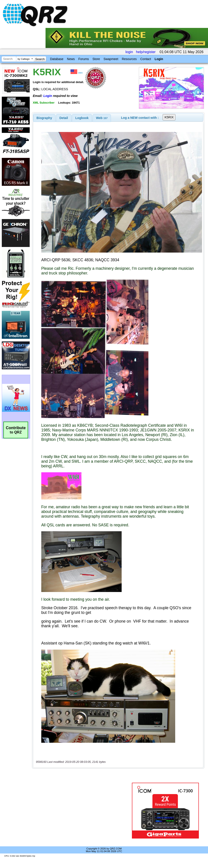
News (71, 59)
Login (159, 59)
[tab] (44, 118)
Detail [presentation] (64, 118)
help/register (146, 52)
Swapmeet (111, 59)
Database (57, 59)
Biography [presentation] (44, 118)
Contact (146, 59)
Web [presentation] (102, 118)
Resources (129, 59)
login (129, 52)
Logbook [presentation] (82, 118)
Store (96, 59)
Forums (84, 59)
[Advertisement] (83, 811)
